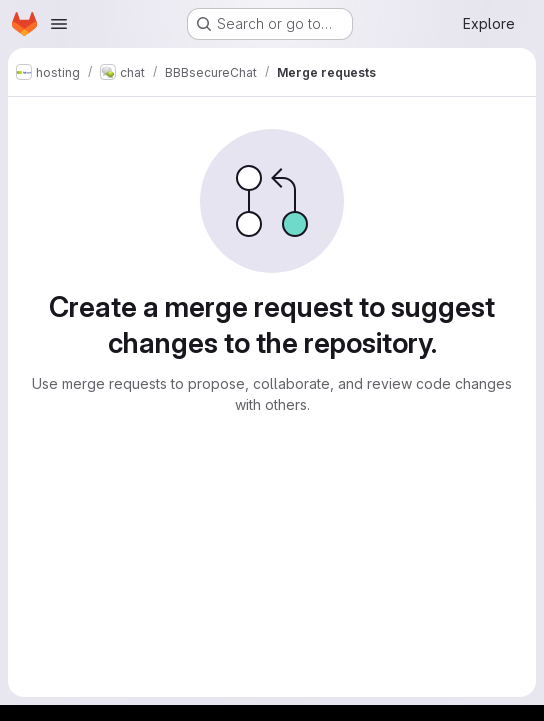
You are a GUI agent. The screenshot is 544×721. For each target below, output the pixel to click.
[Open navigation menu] (59, 24)
